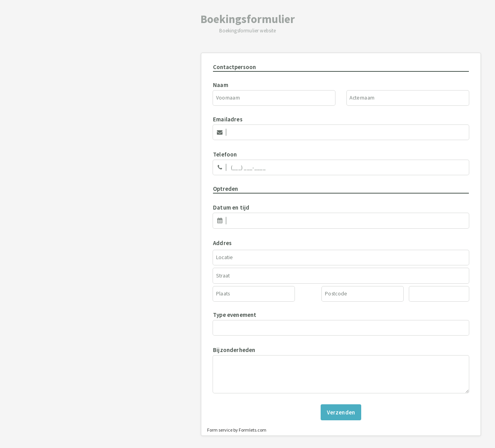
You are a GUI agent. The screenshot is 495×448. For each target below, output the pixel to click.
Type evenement (235, 315)
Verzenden (341, 412)
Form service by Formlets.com (237, 430)
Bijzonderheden (234, 350)
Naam (221, 85)
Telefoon (225, 154)
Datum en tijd (231, 207)
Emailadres (228, 119)
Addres (222, 243)
